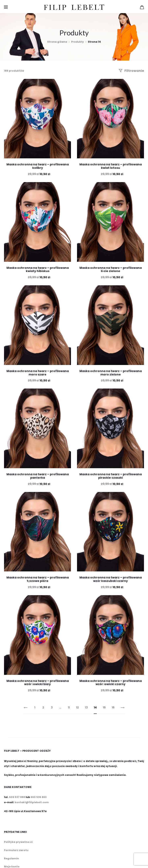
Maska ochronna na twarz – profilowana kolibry (38, 166)
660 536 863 (39, 797)
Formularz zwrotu (16, 850)
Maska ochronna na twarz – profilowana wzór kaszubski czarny (111, 579)
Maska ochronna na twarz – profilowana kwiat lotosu (111, 166)
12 (77, 707)
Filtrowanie (131, 71)
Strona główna (57, 42)
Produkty (78, 42)
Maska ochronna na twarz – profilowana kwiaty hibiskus (38, 270)
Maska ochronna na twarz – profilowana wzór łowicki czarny (111, 683)
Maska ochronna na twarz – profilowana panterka (38, 476)
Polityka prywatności (18, 842)
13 (86, 707)
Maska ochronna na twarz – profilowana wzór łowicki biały (38, 683)
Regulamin (11, 858)
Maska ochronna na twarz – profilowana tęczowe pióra (38, 579)
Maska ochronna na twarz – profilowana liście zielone (111, 270)
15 (104, 707)
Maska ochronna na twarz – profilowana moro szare (38, 373)
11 (69, 707)
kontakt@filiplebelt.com (32, 802)
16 (113, 707)
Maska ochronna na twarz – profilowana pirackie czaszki (111, 476)
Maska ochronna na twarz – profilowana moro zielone (111, 373)
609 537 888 (17, 797)
